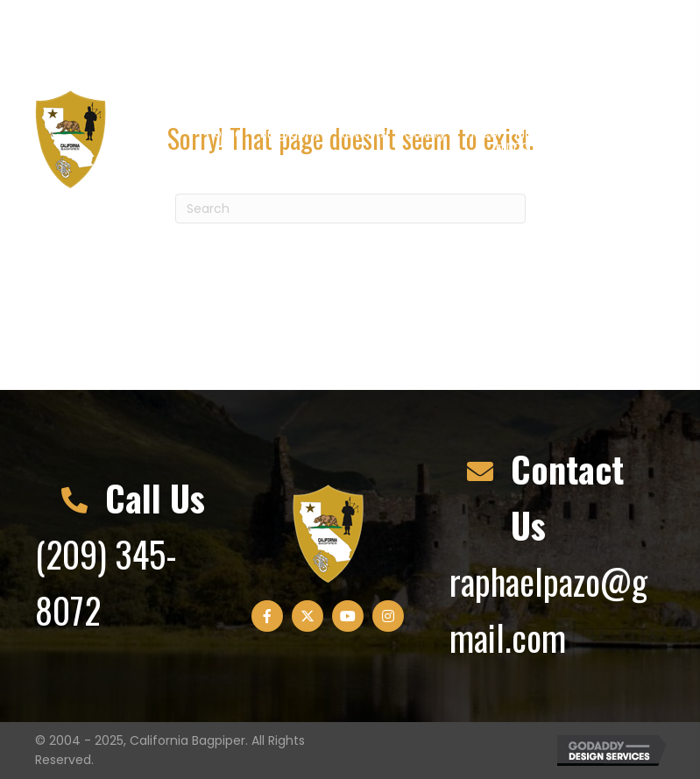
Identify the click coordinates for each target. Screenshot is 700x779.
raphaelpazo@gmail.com (254, 40)
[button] (528, 40)
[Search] (350, 209)
